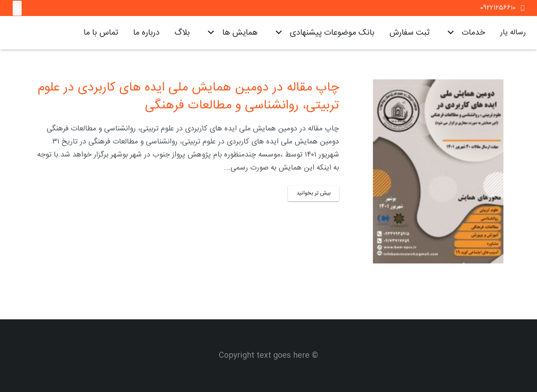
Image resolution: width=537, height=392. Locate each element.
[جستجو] (17, 11)
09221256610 (498, 8)
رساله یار (513, 33)
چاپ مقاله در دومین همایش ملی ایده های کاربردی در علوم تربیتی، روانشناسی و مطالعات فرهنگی (188, 97)
